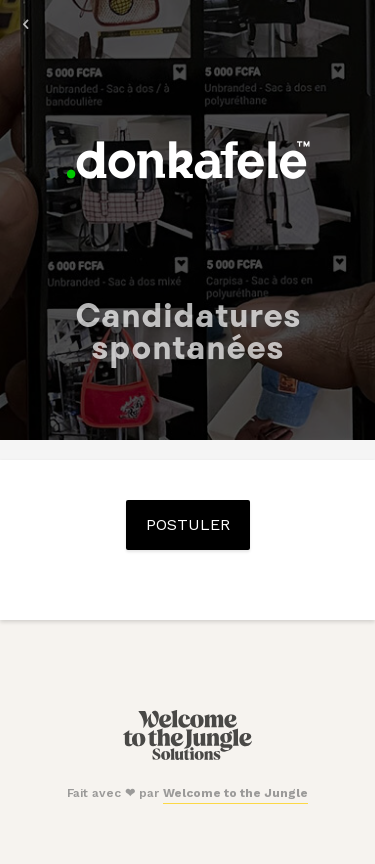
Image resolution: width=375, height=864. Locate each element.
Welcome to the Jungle (235, 793)
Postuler (188, 524)
